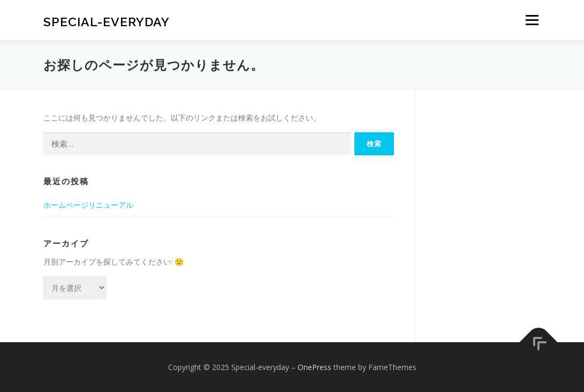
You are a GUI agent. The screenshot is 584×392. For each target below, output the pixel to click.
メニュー (532, 20)
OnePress (314, 367)
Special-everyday (107, 22)
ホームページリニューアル (88, 205)
